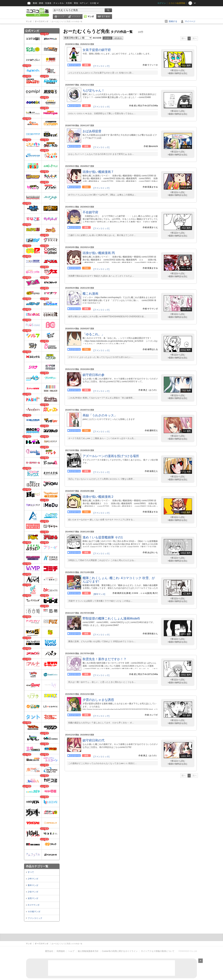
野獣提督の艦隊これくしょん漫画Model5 (111, 618)
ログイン (162, 3)
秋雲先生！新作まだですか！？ (105, 659)
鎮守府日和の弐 (94, 740)
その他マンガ (34, 912)
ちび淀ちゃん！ (94, 91)
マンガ (91, 17)
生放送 (48, 3)
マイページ (190, 21)
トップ (61, 17)
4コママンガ (34, 905)
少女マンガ (33, 892)
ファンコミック (35, 918)
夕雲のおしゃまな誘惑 (98, 700)
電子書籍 (106, 17)
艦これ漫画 (90, 294)
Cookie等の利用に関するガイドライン (120, 951)
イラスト (76, 17)
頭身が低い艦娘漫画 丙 (99, 253)
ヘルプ (71, 951)
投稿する (173, 21)
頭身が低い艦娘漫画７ (98, 172)
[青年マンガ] (99, 594)
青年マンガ (33, 885)
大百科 (69, 3)
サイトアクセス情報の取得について (158, 951)
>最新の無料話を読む (178, 73)
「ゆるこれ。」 (94, 334)
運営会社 (49, 951)
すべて (31, 872)
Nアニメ (84, 3)
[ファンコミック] (101, 66)
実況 (76, 3)
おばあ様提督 (92, 131)
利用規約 (61, 951)
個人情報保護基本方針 (88, 951)
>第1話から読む (178, 70)
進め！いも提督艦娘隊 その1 (103, 537)
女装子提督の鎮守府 (97, 50)
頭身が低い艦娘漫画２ (98, 497)
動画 (35, 3)
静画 (41, 3)
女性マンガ (33, 898)
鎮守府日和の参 (94, 375)
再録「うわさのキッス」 (100, 415)
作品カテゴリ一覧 (37, 866)
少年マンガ (33, 879)
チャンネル (59, 3)
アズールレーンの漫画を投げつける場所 (111, 456)
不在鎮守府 (90, 212)
